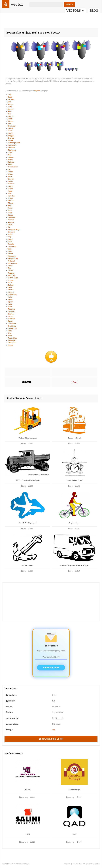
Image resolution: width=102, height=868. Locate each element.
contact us (77, 864)
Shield (10, 186)
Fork (10, 331)
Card (10, 97)
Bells (10, 164)
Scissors (11, 232)
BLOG (94, 11)
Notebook (12, 217)
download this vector (51, 739)
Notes (10, 160)
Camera (11, 184)
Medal (10, 345)
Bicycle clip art (74, 523)
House (11, 128)
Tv (9, 227)
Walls (10, 299)
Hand (10, 191)
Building (11, 162)
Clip (10, 95)
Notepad (11, 261)
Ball (10, 102)
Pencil (10, 172)
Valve (10, 307)
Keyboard (12, 256)
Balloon (11, 285)
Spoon (11, 302)
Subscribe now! (51, 668)
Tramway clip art (75, 438)
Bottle (10, 239)
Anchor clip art (28, 565)
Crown (11, 121)
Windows (12, 275)
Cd (9, 169)
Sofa (10, 336)
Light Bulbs (12, 295)
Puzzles (11, 273)
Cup (10, 237)
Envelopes (12, 145)
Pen (10, 205)
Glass (10, 174)
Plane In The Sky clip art (28, 523)
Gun (10, 333)
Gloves (11, 314)
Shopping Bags (14, 230)
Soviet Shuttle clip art (75, 480)
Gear (10, 213)
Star (10, 124)
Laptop (11, 280)
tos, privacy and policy (91, 864)
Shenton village (74, 790)
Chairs (11, 270)
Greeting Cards (14, 143)
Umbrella (12, 312)
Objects (37, 91)
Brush (10, 181)
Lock (10, 242)
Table (10, 283)
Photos (11, 290)
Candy (11, 215)
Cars (10, 152)
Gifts (10, 107)
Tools (10, 210)
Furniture (12, 319)
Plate (10, 225)
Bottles (11, 201)
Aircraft (11, 220)
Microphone (13, 263)
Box (10, 111)
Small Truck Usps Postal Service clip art (75, 565)
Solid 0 (28, 790)
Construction (13, 167)
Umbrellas (12, 246)
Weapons (12, 343)
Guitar (10, 198)
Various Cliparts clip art (28, 438)
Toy (9, 268)
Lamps (11, 316)
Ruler (10, 251)
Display (11, 179)
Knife (10, 297)
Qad (74, 834)
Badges (11, 136)
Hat (9, 193)
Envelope (12, 340)
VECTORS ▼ (75, 11)
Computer (12, 126)
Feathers (11, 309)
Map (10, 155)
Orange (11, 138)
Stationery (12, 150)
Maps (10, 234)
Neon (10, 287)
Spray (10, 321)
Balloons (11, 148)
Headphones (13, 258)
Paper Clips (13, 338)
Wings (10, 104)
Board (10, 254)
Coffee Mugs (13, 278)
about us (67, 864)
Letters (11, 109)
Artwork (11, 222)
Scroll (10, 177)
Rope (10, 304)
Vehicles (11, 196)
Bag (10, 249)
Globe (10, 189)
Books (10, 140)
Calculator (12, 324)
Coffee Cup (12, 328)
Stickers (11, 99)
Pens (10, 208)
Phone (11, 203)
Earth (10, 119)
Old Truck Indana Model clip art (28, 480)
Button (11, 116)
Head (10, 131)
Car (9, 114)
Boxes (10, 133)
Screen (11, 292)
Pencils (11, 244)
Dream (11, 157)
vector (17, 4)
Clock (10, 266)
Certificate (12, 326)
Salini (28, 834)
